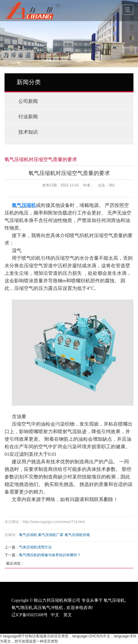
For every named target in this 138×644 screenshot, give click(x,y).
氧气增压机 (22, 608)
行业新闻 (28, 117)
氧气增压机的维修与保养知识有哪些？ (50, 555)
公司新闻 (28, 101)
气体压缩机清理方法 (35, 547)
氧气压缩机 (28, 535)
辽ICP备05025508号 (30, 615)
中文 (55, 615)
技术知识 (28, 132)
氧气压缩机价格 (77, 535)
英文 (68, 615)
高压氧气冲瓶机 (48, 608)
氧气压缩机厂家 (51, 535)
